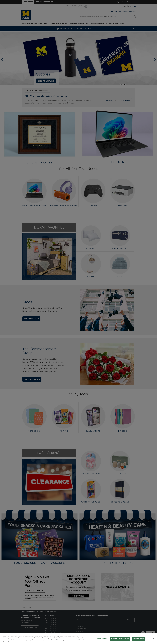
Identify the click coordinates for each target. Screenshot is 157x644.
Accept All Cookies (138, 639)
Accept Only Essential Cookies (120, 639)
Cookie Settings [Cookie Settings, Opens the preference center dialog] (102, 639)
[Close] (154, 638)
